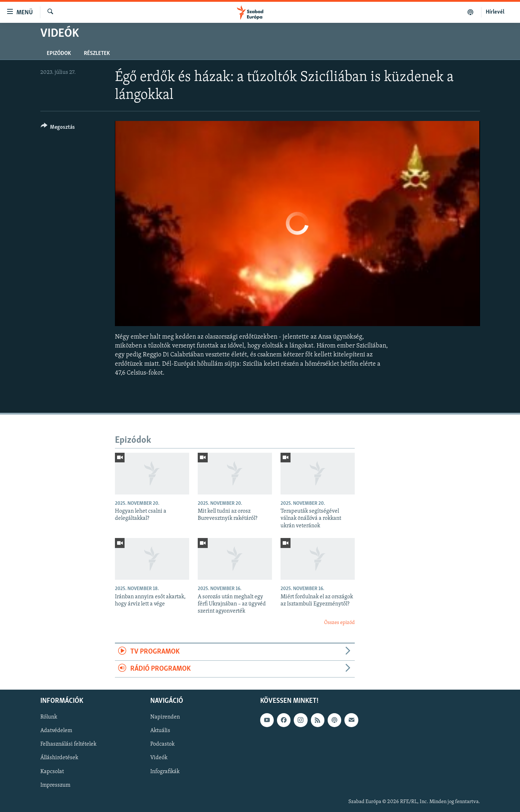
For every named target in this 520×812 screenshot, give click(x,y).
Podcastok (162, 744)
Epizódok (59, 54)
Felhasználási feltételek (68, 744)
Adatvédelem (56, 731)
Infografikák (165, 771)
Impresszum (55, 785)
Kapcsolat (52, 771)
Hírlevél (495, 12)
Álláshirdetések (59, 758)
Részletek (97, 54)
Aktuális (160, 731)
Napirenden (165, 717)
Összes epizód (339, 623)
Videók (159, 758)
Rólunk (49, 717)
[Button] (58, 128)
